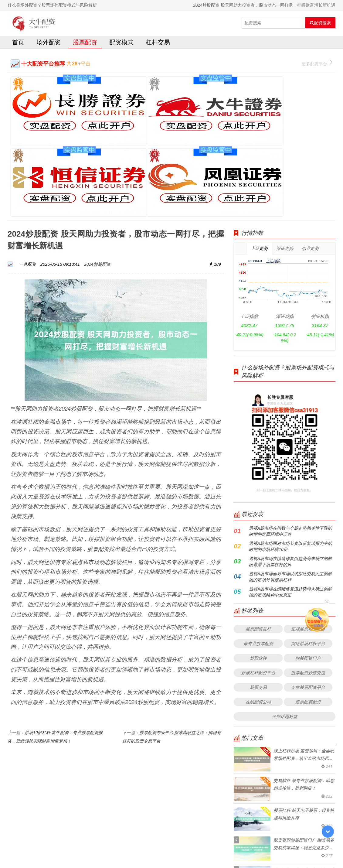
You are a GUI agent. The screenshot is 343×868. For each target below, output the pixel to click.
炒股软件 (258, 560)
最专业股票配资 (258, 546)
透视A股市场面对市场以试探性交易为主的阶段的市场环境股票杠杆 (290, 479)
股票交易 (258, 589)
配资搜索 (320, 23)
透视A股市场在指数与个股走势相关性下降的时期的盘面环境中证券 (290, 433)
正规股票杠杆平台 (308, 531)
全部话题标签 (285, 619)
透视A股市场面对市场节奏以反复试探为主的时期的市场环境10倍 (290, 448)
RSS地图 (220, 848)
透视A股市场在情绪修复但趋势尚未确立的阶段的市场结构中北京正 (290, 494)
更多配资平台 (317, 64)
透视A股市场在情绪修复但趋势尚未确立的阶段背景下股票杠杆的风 (290, 464)
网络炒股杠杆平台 (308, 546)
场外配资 (49, 44)
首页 (18, 44)
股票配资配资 (308, 604)
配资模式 (121, 44)
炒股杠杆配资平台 (258, 575)
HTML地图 (240, 848)
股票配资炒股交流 (308, 575)
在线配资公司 (258, 604)
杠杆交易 (158, 44)
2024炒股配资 (97, 166)
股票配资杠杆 (258, 531)
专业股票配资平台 (308, 589)
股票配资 (85, 44)
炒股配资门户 (308, 560)
